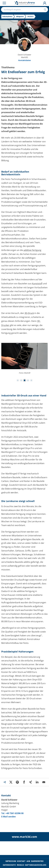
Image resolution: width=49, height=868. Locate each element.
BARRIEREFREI (37, 861)
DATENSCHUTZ (9, 865)
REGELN (20, 865)
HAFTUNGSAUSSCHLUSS (36, 865)
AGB (28, 861)
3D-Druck (29, 313)
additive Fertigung (32, 250)
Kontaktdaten (25, 60)
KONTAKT (21, 861)
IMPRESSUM (11, 861)
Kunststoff (37, 284)
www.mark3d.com (24, 837)
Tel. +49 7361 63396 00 (12, 813)
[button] (18, 380)
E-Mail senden (9, 817)
